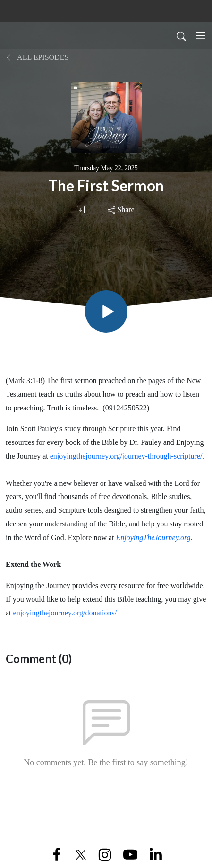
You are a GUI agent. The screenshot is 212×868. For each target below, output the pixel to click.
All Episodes (37, 57)
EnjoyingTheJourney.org (153, 537)
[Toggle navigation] (201, 35)
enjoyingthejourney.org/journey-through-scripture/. (127, 456)
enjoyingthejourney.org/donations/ (65, 613)
